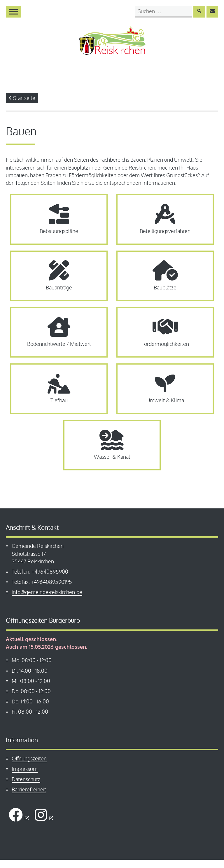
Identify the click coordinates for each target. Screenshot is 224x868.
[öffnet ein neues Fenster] (19, 823)
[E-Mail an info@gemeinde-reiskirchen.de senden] (212, 12)
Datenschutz (26, 787)
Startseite (22, 104)
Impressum (25, 777)
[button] (13, 855)
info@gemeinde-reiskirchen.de (47, 600)
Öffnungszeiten (29, 767)
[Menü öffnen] (13, 12)
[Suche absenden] (199, 12)
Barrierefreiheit (29, 798)
